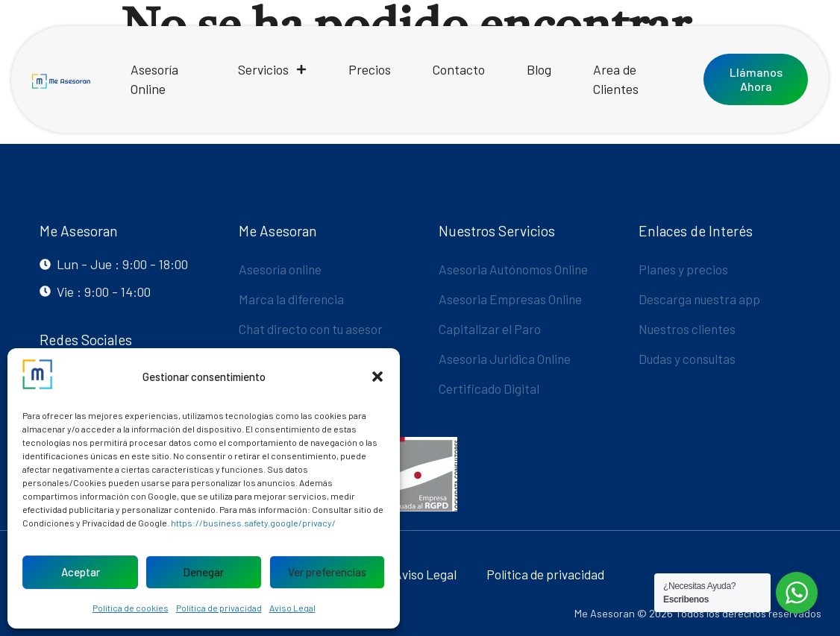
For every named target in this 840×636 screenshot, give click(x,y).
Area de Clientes (616, 79)
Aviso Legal (292, 608)
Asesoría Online (154, 79)
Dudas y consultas (689, 359)
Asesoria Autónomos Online (515, 269)
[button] (377, 377)
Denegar (203, 572)
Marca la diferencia (292, 299)
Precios (370, 69)
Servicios (272, 69)
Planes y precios (684, 269)
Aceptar (81, 572)
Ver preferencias (327, 572)
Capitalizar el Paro (490, 329)
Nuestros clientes (688, 329)
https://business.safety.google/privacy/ (253, 523)
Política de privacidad (219, 608)
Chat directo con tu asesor (313, 329)
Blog (539, 69)
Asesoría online (281, 269)
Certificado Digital (489, 388)
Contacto (459, 69)
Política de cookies (131, 608)
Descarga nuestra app (701, 299)
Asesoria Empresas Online (512, 299)
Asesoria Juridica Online (507, 359)
